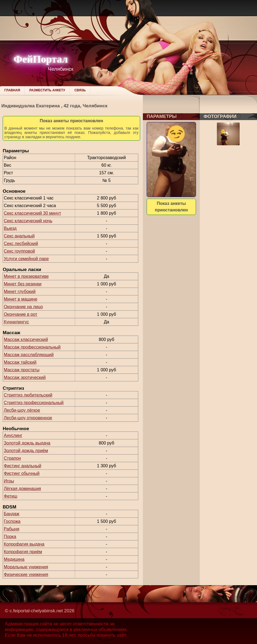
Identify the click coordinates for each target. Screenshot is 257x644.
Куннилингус (16, 322)
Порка (10, 537)
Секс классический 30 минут (32, 213)
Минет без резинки (23, 284)
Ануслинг (13, 435)
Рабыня (12, 529)
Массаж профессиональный (32, 347)
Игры (9, 481)
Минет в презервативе (26, 276)
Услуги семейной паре (26, 259)
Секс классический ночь (28, 221)
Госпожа (12, 521)
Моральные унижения (26, 567)
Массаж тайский (20, 362)
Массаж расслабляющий (29, 355)
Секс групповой (19, 251)
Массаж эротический (25, 377)
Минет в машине (21, 299)
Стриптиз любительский (28, 395)
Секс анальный (19, 236)
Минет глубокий (20, 292)
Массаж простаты (22, 370)
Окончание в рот (20, 314)
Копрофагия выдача (24, 544)
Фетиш (11, 496)
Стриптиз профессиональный (34, 403)
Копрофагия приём (23, 552)
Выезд (10, 228)
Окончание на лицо (23, 307)
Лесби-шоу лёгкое (22, 410)
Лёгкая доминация (22, 489)
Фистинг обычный (22, 473)
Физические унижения (26, 574)
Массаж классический (26, 339)
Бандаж (12, 514)
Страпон (12, 458)
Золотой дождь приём (26, 451)
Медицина (14, 559)
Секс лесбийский (21, 244)
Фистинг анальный (23, 466)
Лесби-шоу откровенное (28, 418)
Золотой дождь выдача (27, 443)
